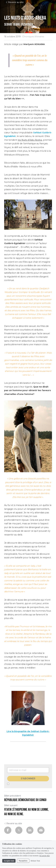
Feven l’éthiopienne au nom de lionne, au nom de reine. (27, 812)
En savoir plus (45, 858)
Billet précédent (13, 796)
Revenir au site (15, 2)
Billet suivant (11, 805)
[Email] (41, 830)
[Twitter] (19, 830)
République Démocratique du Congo (25, 800)
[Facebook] (8, 830)
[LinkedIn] (30, 830)
